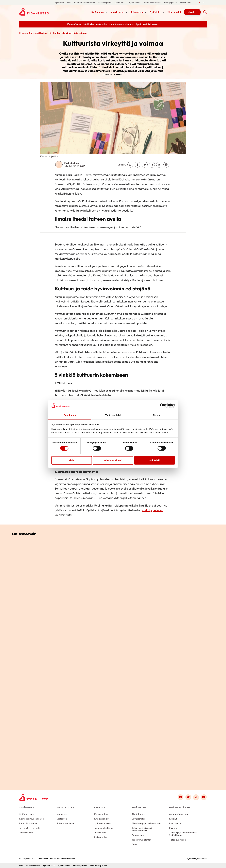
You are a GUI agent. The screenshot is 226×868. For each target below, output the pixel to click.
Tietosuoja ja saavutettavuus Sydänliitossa (183, 834)
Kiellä (71, 460)
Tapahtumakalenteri (142, 840)
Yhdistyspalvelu (171, 2)
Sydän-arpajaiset (103, 823)
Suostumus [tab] (70, 415)
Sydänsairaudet (27, 814)
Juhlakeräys (100, 833)
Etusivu (23, 33)
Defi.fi (135, 844)
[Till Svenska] (203, 3)
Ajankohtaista (138, 814)
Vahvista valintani (113, 460)
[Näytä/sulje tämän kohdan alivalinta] (106, 12)
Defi (69, 2)
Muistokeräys (101, 837)
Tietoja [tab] (156, 415)
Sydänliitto (60, 2)
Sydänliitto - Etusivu (42, 12)
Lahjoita (191, 12)
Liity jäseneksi (138, 819)
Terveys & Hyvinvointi (40, 33)
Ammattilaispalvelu (152, 2)
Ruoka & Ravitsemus (29, 823)
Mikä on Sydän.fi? (180, 807)
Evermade (202, 859)
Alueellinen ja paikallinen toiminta (147, 823)
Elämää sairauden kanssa (31, 819)
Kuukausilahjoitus (102, 819)
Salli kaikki (154, 460)
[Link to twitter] (188, 797)
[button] (205, 13)
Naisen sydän (186, 2)
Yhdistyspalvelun (152, 510)
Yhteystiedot (174, 12)
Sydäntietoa (98, 12)
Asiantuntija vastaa (179, 814)
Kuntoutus (62, 814)
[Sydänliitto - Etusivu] (34, 798)
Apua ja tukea (117, 12)
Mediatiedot (175, 823)
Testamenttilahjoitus (104, 828)
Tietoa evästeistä (177, 840)
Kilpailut (173, 819)
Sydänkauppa (135, 2)
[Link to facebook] (180, 797)
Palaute (173, 828)
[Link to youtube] (204, 797)
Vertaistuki (62, 819)
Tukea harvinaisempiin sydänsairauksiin (142, 829)
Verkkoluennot (26, 833)
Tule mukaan (137, 12)
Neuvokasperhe (104, 2)
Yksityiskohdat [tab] (113, 415)
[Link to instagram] (196, 797)
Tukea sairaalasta (65, 823)
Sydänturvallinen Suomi (84, 2)
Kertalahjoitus (101, 814)
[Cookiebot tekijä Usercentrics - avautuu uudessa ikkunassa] (162, 406)
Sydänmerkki (120, 2)
